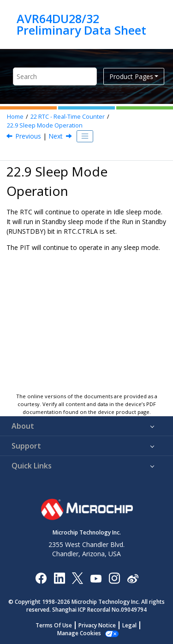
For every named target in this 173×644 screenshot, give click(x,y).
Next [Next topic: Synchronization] (56, 136)
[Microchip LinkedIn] (59, 578)
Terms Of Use (54, 625)
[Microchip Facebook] (41, 578)
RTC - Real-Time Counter (68, 117)
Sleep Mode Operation (45, 125)
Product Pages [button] (131, 76)
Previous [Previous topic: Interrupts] (28, 136)
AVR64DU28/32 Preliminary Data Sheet (81, 24)
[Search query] (55, 76)
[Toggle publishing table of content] (85, 136)
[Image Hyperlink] (96, 578)
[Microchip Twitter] (78, 578)
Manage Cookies (79, 633)
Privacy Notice (97, 625)
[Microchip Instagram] (114, 578)
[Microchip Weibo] (133, 578)
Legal (129, 625)
